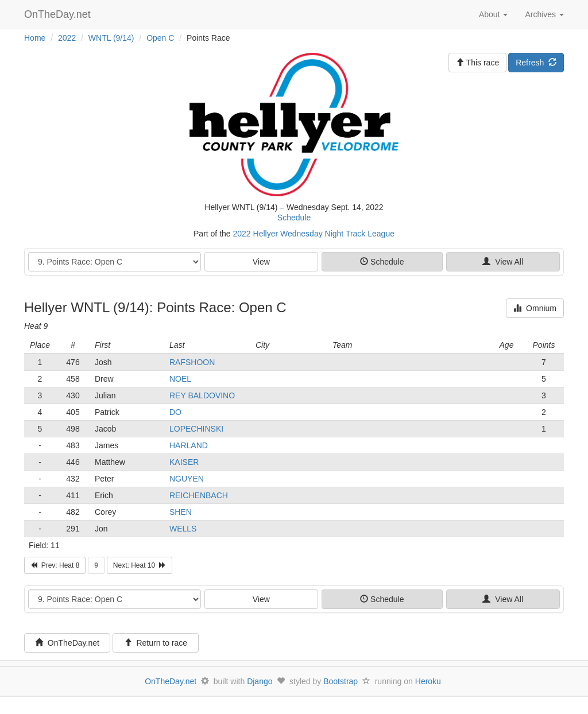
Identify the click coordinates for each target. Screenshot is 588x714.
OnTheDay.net (59, 14)
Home (35, 38)
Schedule (294, 218)
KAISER (184, 462)
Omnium (535, 308)
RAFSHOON (192, 362)
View (261, 262)
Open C (160, 38)
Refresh (536, 63)
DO (175, 412)
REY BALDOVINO (202, 395)
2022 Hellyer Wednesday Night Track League (314, 234)
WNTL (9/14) (111, 38)
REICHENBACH (199, 495)
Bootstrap (341, 681)
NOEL (180, 379)
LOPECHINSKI (196, 429)
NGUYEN (187, 479)
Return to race (156, 643)
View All (503, 262)
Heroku (428, 681)
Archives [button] (544, 14)
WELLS (183, 529)
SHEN (181, 512)
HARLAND (189, 445)
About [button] (493, 14)
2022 (67, 38)
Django (260, 681)
